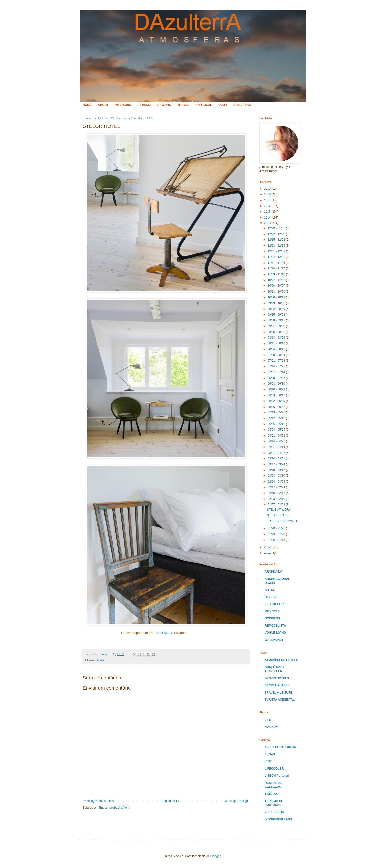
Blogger (216, 856)
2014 (268, 218)
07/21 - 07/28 (277, 361)
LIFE (268, 720)
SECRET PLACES (277, 685)
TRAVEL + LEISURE (279, 693)
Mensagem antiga (236, 801)
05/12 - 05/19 (277, 418)
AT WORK (164, 105)
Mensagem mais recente (100, 801)
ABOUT (103, 105)
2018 (268, 194)
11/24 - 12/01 (277, 257)
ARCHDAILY (273, 572)
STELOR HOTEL (278, 515)
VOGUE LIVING (275, 633)
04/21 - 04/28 (277, 436)
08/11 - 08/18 (277, 343)
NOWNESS (272, 618)
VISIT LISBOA (274, 812)
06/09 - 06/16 (277, 395)
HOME (87, 105)
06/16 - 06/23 (277, 389)
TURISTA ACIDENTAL (280, 700)
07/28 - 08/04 (277, 355)
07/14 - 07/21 (277, 366)
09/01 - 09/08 (277, 326)
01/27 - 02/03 (277, 505)
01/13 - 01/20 (277, 534)
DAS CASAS (242, 105)
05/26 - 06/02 (277, 407)
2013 (268, 223)
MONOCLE (272, 611)
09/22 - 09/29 (277, 309)
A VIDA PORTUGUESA (280, 747)
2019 (268, 189)
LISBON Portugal (277, 776)
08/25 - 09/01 (277, 332)
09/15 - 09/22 (277, 315)
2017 (268, 200)
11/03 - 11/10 (277, 274)
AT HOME (144, 105)
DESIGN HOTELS (277, 678)
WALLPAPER (274, 640)
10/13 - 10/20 (277, 292)
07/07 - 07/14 (277, 372)
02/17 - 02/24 (277, 487)
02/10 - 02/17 (277, 493)
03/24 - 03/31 (277, 458)
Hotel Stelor (164, 633)
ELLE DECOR (274, 604)
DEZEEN (271, 597)
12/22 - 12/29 (277, 234)
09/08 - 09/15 (277, 320)
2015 (268, 212)
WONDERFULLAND (278, 819)
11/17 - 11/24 (277, 263)
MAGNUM (271, 727)
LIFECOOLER (274, 769)
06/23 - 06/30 (277, 384)
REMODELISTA (275, 626)
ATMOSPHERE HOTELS (281, 660)
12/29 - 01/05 (277, 228)
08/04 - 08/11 (277, 349)
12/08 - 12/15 (277, 246)
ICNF (268, 761)
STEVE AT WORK (279, 510)
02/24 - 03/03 (277, 482)
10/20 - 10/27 (277, 286)
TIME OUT (272, 794)
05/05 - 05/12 (277, 424)
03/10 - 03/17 (277, 470)
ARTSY (270, 590)
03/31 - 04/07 (277, 453)
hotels (101, 660)
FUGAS (270, 754)
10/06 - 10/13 (277, 297)
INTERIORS (123, 105)
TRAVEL (183, 105)
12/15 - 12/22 (277, 240)
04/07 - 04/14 (277, 447)
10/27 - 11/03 (277, 280)
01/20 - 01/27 (277, 528)
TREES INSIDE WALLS (282, 521)
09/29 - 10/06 (277, 303)
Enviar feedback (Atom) (115, 808)
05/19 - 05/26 (277, 412)
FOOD (223, 105)
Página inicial (170, 801)
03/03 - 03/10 (277, 476)
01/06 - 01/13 (277, 540)
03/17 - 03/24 (277, 464)
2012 (268, 547)
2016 (268, 206)
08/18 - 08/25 (277, 338)
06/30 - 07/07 (277, 378)
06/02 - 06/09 (277, 401)
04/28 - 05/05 (277, 430)
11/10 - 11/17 (277, 268)
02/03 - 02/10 (277, 499)
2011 (268, 553)
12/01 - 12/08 (277, 251)
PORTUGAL (204, 105)
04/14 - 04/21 (277, 441)
